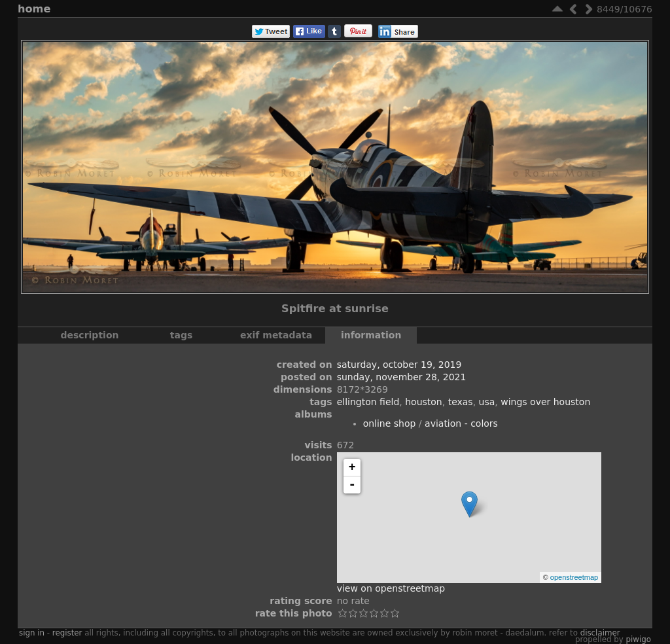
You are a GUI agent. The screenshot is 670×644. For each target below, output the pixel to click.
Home (34, 9)
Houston (424, 402)
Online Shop (390, 423)
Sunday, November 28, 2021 (402, 377)
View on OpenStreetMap (391, 588)
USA (487, 402)
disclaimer (600, 633)
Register (67, 633)
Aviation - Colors (461, 423)
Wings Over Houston (545, 402)
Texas (461, 402)
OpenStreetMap (574, 577)
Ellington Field (368, 402)
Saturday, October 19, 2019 (399, 365)
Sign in (32, 633)
